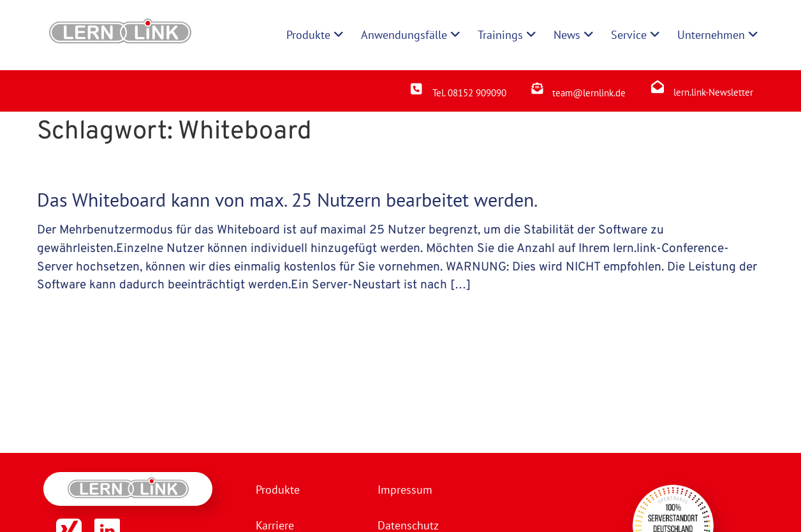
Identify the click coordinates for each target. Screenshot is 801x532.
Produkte (278, 490)
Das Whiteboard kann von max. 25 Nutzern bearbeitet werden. (287, 199)
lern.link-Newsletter (713, 92)
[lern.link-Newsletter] (658, 87)
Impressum (405, 490)
